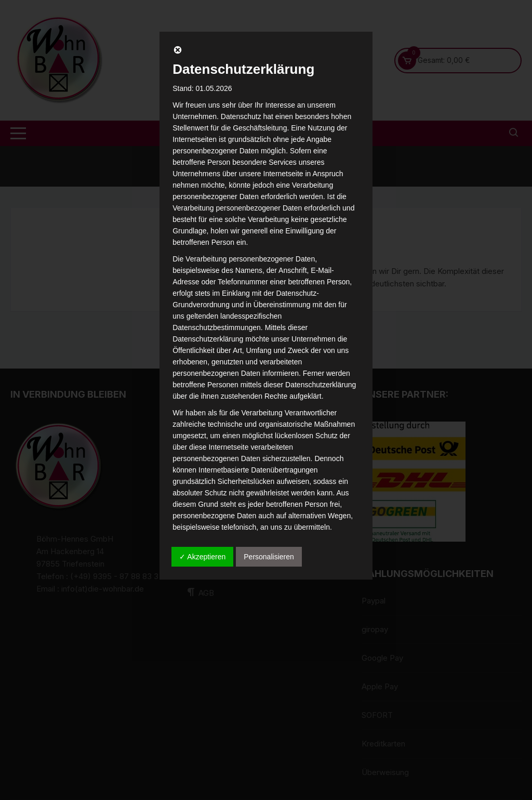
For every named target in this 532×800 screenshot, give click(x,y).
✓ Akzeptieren (202, 557)
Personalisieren (269, 557)
